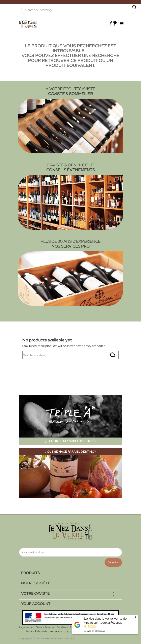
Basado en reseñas (94, 631)
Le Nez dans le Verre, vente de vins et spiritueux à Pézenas (105, 621)
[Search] (79, 10)
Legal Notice (26, 627)
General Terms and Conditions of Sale (56, 627)
